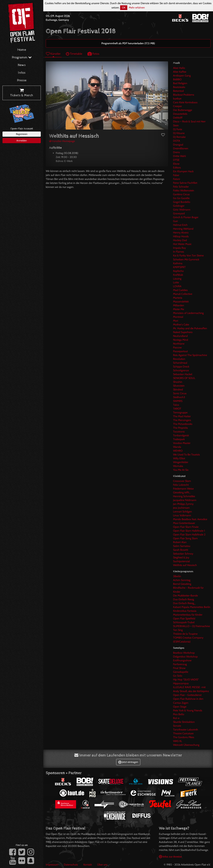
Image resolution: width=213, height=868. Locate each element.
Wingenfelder (181, 462)
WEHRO (178, 451)
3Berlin (177, 576)
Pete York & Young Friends (188, 710)
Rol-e (176, 718)
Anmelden (22, 141)
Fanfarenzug (180, 664)
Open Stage (180, 707)
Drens (176, 152)
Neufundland (180, 336)
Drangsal (178, 145)
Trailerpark (179, 439)
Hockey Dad (180, 240)
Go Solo (178, 676)
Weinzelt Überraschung (186, 745)
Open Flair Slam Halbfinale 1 (189, 531)
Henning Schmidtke (184, 496)
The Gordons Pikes (184, 737)
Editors (177, 168)
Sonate (177, 726)
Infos (22, 73)
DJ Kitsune (179, 133)
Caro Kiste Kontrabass (185, 102)
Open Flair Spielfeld (184, 618)
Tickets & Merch (22, 93)
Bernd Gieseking (182, 584)
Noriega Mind (181, 340)
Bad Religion (180, 83)
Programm (22, 57)
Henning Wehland (183, 229)
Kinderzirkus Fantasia (185, 611)
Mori (176, 321)
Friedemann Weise (183, 489)
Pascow (177, 347)
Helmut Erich (180, 225)
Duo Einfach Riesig (184, 599)
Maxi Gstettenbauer (184, 523)
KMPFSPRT (179, 267)
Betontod (178, 91)
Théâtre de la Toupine (185, 634)
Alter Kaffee (180, 72)
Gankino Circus (181, 194)
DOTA (177, 141)
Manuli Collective (183, 294)
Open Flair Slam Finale (186, 527)
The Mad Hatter (182, 416)
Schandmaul (180, 363)
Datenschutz (71, 865)
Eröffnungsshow (182, 660)
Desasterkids (180, 114)
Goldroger (179, 206)
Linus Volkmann (182, 515)
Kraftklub (178, 275)
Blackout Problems (184, 95)
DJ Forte (178, 129)
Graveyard (179, 213)
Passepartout (180, 351)
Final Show (179, 668)
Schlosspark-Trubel (184, 622)
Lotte (176, 282)
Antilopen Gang (182, 76)
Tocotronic (179, 432)
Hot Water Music (182, 244)
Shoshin (178, 382)
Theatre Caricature (183, 733)
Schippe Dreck (181, 367)
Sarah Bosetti (181, 550)
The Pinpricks (180, 428)
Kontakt (88, 865)
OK (124, 8)
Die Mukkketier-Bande (185, 596)
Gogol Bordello (182, 202)
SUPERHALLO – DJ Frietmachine (191, 626)
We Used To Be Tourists (186, 455)
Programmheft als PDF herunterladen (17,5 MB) (128, 43)
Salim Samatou (182, 546)
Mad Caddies (180, 290)
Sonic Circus (180, 393)
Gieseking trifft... (182, 492)
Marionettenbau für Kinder (188, 615)
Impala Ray (179, 248)
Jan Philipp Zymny (183, 504)
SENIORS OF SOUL (184, 378)
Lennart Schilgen (182, 512)
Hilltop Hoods (181, 236)
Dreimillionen (181, 148)
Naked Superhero (183, 332)
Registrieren (22, 134)
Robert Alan (180, 542)
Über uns (102, 865)
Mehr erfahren (137, 8)
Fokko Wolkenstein (184, 190)
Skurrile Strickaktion (184, 722)
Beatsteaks (179, 87)
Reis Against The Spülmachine (190, 355)
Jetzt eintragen (128, 762)
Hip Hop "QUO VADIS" (186, 680)
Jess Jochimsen (181, 508)
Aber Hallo (179, 68)
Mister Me (179, 309)
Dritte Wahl (179, 156)
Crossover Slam (182, 481)
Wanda (177, 447)
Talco (176, 405)
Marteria (178, 298)
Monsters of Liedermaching (188, 313)
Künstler (53, 54)
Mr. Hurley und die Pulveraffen (190, 328)
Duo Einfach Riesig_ (184, 603)
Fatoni (176, 179)
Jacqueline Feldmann (185, 500)
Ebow (176, 164)
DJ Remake (179, 137)
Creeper (177, 106)
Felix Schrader (181, 187)
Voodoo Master (182, 443)
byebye (177, 99)
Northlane (179, 344)
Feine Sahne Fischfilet (185, 183)
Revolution (179, 359)
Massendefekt (181, 302)
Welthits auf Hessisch (185, 565)
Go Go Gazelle (181, 198)
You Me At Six (181, 470)
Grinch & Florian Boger (186, 217)
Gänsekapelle (181, 672)
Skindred (178, 390)
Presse (22, 80)
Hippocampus (181, 683)
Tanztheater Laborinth (186, 730)
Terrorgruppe (180, 412)
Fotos (93, 54)
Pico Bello (179, 714)
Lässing (177, 279)
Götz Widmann (182, 210)
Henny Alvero (181, 233)
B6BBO (177, 79)
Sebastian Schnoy (183, 554)
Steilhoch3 (179, 397)
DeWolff (178, 118)
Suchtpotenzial (181, 561)
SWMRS (178, 401)
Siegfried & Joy (181, 557)
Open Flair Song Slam (185, 538)
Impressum (52, 865)
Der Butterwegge (183, 110)
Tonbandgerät (181, 435)
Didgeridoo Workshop (185, 657)
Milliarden (179, 305)
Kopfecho (178, 271)
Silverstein (179, 386)
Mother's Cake (181, 325)
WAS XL (178, 741)
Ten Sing (178, 630)
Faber (176, 175)
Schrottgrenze (181, 370)
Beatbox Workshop (184, 653)
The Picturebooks (183, 424)
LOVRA (177, 286)
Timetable (74, 54)
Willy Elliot (179, 458)
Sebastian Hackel (183, 374)
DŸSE (176, 160)
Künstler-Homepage (62, 141)
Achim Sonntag (182, 580)
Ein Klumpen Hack (183, 171)
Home (22, 50)
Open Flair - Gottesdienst (187, 695)
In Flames (179, 252)
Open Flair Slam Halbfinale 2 (189, 535)
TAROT (177, 409)
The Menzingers (182, 420)
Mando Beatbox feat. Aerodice (190, 519)
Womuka (178, 466)
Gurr (175, 221)
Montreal (178, 317)
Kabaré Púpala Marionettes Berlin (192, 607)
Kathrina (178, 263)
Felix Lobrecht (181, 485)
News (22, 65)
